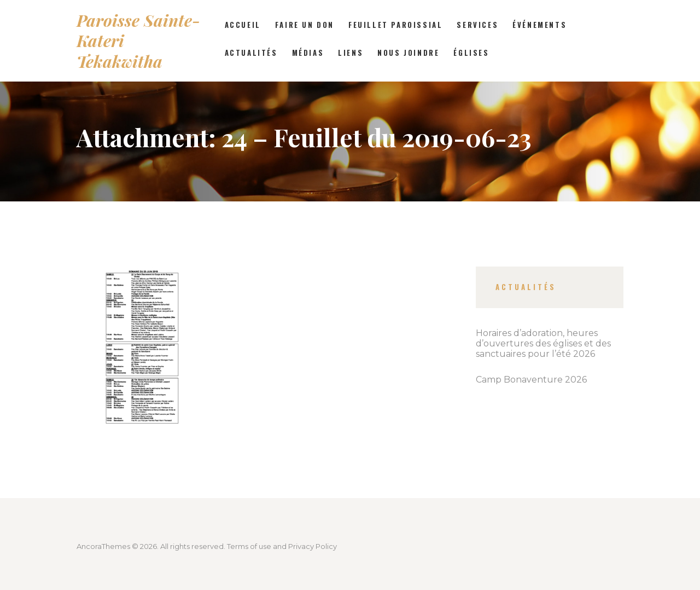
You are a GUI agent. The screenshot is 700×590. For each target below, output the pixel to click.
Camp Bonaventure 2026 (531, 380)
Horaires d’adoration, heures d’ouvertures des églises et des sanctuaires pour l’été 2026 (543, 343)
